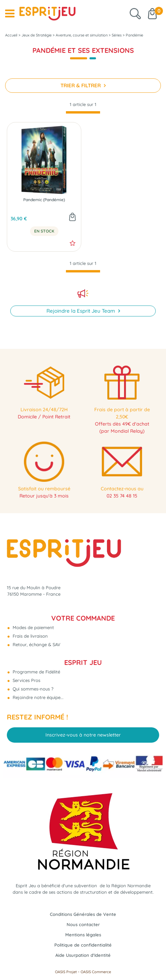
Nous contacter (83, 924)
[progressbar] (83, 112)
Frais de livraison (30, 636)
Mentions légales (83, 935)
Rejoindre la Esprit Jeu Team (81, 311)
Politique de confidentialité (83, 945)
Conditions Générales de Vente (83, 914)
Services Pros (26, 680)
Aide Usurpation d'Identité (83, 955)
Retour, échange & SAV (36, 644)
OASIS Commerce (96, 972)
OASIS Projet (66, 972)
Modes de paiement (33, 627)
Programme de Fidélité (36, 672)
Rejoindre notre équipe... (37, 697)
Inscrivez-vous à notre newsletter (83, 735)
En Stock (44, 231)
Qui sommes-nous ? (32, 689)
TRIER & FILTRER (81, 85)
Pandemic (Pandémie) (44, 200)
